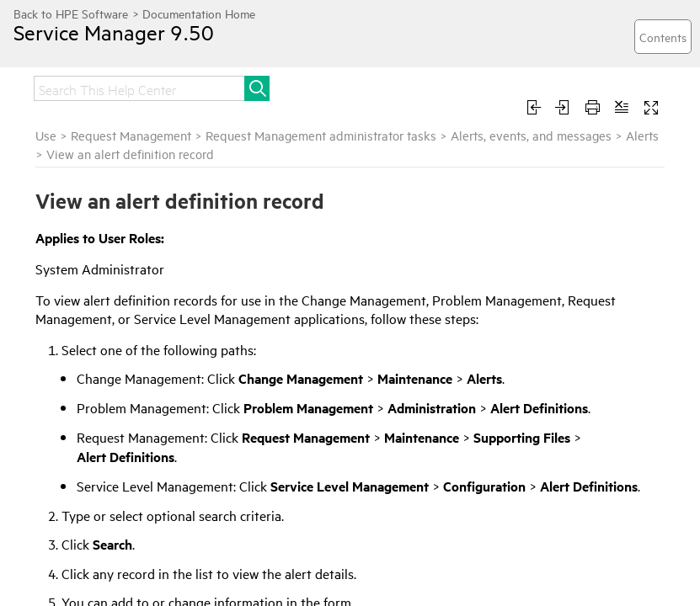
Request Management (131, 135)
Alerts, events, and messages (531, 135)
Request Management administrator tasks (321, 135)
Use (46, 135)
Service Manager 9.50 (114, 32)
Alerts (642, 135)
